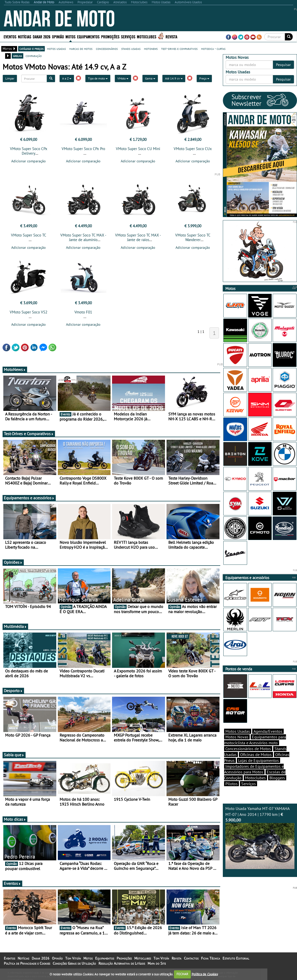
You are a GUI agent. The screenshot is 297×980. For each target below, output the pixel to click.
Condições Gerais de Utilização (74, 963)
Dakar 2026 (42, 36)
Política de (205, 974)
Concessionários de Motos (248, 749)
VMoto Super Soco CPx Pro (83, 149)
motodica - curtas (213, 49)
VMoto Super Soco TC (29, 235)
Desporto (13, 691)
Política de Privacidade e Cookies (27, 963)
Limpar (10, 78)
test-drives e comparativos (179, 49)
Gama (150, 78)
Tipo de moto (98, 78)
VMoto (123, 78)
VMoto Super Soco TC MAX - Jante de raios (138, 237)
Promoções (110, 36)
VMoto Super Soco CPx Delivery (29, 151)
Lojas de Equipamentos (258, 760)
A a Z (67, 78)
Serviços (128, 36)
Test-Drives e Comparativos (29, 434)
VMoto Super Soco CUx (193, 149)
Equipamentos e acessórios (29, 498)
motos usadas (56, 49)
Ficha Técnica (211, 958)
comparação (34, 56)
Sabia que (14, 755)
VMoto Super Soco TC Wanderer (193, 237)
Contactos (191, 958)
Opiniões (13, 562)
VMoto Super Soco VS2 (29, 312)
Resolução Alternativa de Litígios (122, 963)
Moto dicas (15, 819)
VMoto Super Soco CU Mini (138, 149)
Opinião (58, 36)
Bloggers (277, 778)
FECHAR (182, 974)
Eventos (10, 36)
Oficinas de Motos (256, 754)
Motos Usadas (238, 731)
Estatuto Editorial (236, 958)
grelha (18, 56)
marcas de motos (81, 49)
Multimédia (15, 626)
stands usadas (131, 49)
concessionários (107, 49)
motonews (151, 49)
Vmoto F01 (83, 312)
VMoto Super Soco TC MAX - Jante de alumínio (83, 237)
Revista (171, 36)
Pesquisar (283, 65)
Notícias (25, 36)
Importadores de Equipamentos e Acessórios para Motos (254, 769)
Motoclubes (147, 36)
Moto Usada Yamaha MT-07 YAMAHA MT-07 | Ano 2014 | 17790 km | (260, 838)
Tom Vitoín (73, 958)
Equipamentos (88, 36)
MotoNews (15, 369)
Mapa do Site (157, 963)
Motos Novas (237, 737)
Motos (70, 36)
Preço (204, 78)
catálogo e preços (31, 49)
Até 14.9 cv (174, 78)
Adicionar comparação (29, 161)
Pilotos (232, 784)
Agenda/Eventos (268, 731)
